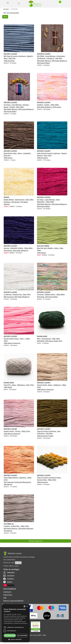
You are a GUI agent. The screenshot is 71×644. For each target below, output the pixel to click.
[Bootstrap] (12, 553)
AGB (5, 598)
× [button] (27, 606)
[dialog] (16, 623)
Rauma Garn (42, 336)
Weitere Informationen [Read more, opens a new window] (21, 623)
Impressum (7, 592)
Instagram (9, 575)
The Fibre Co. (9, 524)
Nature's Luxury (10, 54)
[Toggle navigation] (8, 3)
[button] (16, 639)
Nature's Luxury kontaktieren (13, 601)
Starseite (6, 9)
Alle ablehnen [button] (22, 635)
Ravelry (8, 582)
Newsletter (9, 572)
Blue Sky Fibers (43, 246)
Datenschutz (8, 595)
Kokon (6, 197)
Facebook (9, 579)
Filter (5, 17)
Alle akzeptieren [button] (10, 635)
